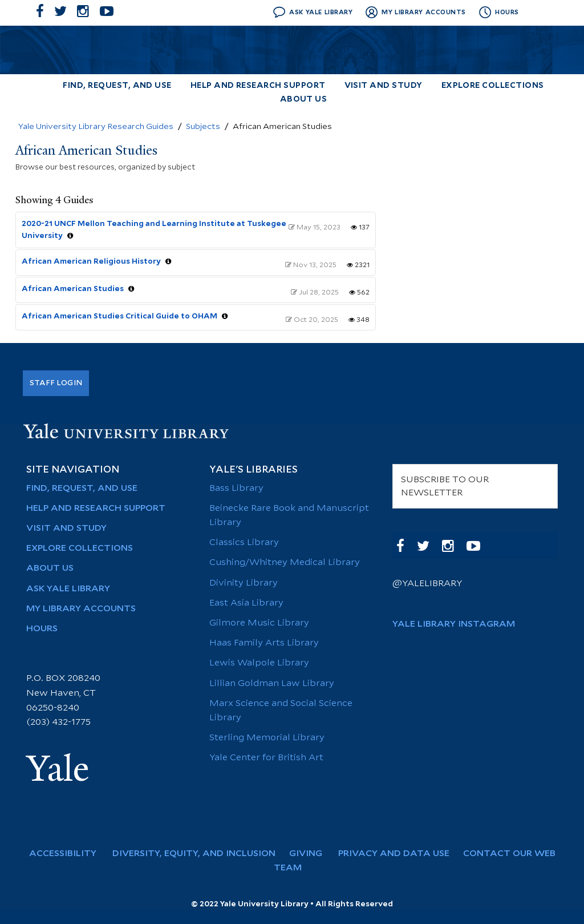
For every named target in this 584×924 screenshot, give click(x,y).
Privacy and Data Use (398, 854)
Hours (42, 629)
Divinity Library (244, 583)
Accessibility (68, 854)
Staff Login (56, 383)
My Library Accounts (81, 609)
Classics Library (244, 542)
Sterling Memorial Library (267, 738)
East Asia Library (246, 603)
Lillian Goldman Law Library (272, 683)
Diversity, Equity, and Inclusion (198, 854)
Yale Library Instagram (454, 624)
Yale (58, 769)
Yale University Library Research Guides (96, 127)
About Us (304, 100)
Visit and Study (384, 86)
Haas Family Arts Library (264, 643)
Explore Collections (493, 86)
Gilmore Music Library (259, 623)
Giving (311, 854)
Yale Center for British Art (266, 758)
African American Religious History (91, 261)
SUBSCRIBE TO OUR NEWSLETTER (445, 486)
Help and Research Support (258, 86)
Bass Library (236, 488)
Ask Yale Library (68, 589)
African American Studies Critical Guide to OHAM (119, 316)
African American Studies (73, 289)
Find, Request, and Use (117, 86)
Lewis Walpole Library (259, 663)
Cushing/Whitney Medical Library (285, 562)
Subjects (203, 127)
